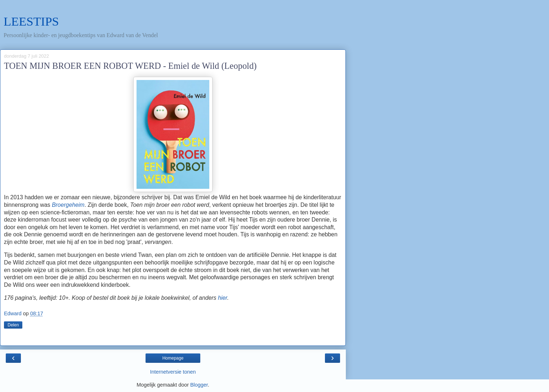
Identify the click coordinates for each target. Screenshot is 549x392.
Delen (13, 325)
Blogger (199, 385)
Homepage (173, 358)
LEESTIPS (31, 21)
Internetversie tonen (173, 372)
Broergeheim (68, 205)
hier (223, 298)
